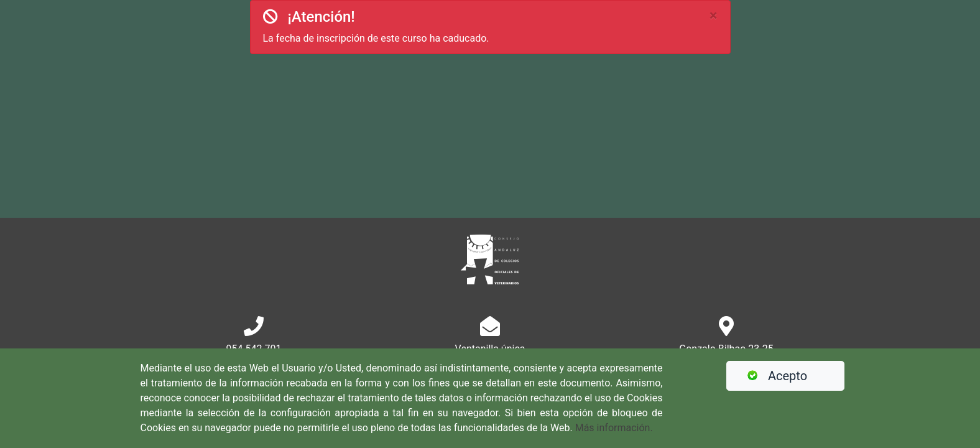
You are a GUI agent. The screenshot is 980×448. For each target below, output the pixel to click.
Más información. (614, 428)
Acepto (772, 376)
